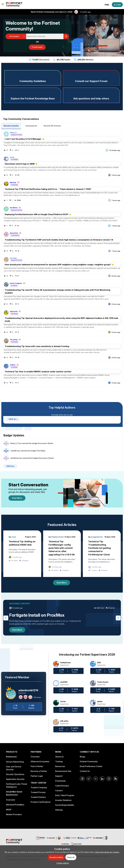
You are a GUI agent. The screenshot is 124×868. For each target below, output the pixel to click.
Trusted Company (39, 787)
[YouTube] (96, 779)
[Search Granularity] (16, 36)
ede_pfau (64, 721)
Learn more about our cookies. (107, 852)
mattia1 (13, 365)
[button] (62, 863)
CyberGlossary (62, 786)
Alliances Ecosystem (40, 761)
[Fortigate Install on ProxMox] (62, 618)
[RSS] (116, 779)
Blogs (82, 757)
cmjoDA (14, 451)
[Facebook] (82, 779)
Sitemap (59, 810)
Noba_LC (13, 133)
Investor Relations (63, 800)
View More (17, 498)
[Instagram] (109, 779)
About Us (59, 757)
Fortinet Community (89, 761)
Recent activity (11, 126)
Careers (59, 790)
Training (59, 761)
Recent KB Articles (52, 126)
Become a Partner (39, 771)
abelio (100, 701)
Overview (11, 800)
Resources (60, 766)
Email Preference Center (91, 766)
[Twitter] (89, 779)
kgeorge (13, 182)
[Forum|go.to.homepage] (14, 5)
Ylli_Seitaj (14, 340)
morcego (13, 258)
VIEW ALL (13, 419)
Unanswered (31, 126)
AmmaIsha (14, 233)
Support (59, 776)
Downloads (60, 781)
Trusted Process (38, 792)
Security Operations (15, 774)
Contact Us (85, 771)
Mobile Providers (14, 814)
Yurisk (63, 701)
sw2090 (64, 682)
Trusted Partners (38, 797)
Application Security (15, 779)
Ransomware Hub (63, 771)
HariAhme (14, 208)
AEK (99, 663)
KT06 (12, 157)
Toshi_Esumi (103, 682)
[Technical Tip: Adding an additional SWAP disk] (22, 554)
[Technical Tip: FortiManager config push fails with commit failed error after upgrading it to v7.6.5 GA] (62, 554)
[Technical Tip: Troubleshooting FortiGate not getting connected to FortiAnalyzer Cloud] (102, 554)
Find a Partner (37, 766)
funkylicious (66, 663)
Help (107, 5)
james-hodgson (16, 283)
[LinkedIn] (102, 779)
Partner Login (37, 776)
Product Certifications (41, 802)
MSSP (9, 810)
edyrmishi (14, 311)
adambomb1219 (28, 690)
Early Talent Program (65, 795)
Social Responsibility (65, 805)
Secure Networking (15, 762)
